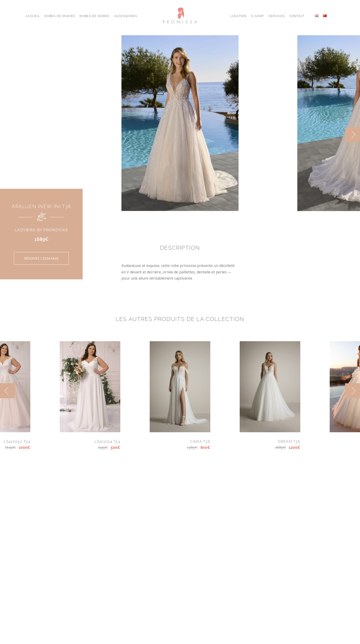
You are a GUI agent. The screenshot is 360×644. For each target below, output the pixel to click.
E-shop (258, 16)
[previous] (7, 391)
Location (238, 16)
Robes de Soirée (95, 16)
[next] (353, 135)
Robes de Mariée (60, 16)
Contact (297, 16)
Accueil (33, 16)
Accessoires (126, 16)
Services (277, 16)
